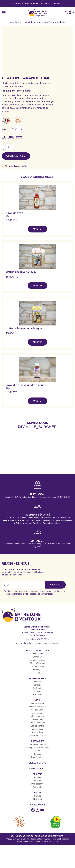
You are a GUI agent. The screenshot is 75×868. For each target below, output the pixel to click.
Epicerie (38, 774)
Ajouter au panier (16, 156)
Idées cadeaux (37, 769)
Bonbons (37, 685)
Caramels (37, 695)
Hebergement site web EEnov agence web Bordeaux (37, 841)
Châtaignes (38, 741)
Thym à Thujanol (38, 663)
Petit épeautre (37, 784)
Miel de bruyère (37, 716)
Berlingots (37, 688)
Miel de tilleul (37, 732)
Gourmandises (37, 679)
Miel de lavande (37, 703)
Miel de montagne (37, 723)
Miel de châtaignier (37, 707)
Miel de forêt (37, 719)
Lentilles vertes (38, 781)
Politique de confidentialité (49, 836)
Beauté (37, 793)
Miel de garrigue (38, 710)
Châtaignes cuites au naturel (38, 748)
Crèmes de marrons (37, 744)
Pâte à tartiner (38, 757)
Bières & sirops (37, 763)
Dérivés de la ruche (37, 735)
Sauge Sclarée (38, 666)
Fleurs (37, 673)
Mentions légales (25, 836)
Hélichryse (38, 670)
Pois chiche (37, 787)
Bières (37, 751)
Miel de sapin (37, 729)
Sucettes (37, 691)
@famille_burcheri (37, 427)
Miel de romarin (37, 726)
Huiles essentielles (26, 22)
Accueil (13, 22)
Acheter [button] (37, 229)
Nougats (37, 682)
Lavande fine (41, 22)
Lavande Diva (37, 657)
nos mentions (16, 594)
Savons (37, 796)
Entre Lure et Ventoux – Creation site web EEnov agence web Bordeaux (40, 839)
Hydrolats (37, 799)
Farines (37, 754)
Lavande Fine (38, 654)
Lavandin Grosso (38, 660)
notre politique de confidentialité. (39, 594)
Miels (38, 700)
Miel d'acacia (37, 713)
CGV (12, 836)
